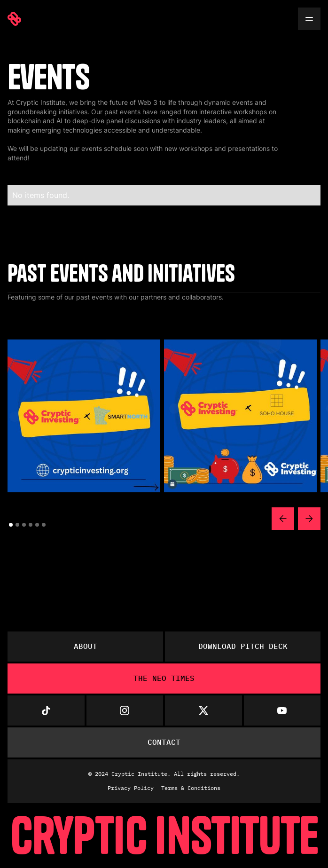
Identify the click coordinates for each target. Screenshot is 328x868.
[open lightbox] (84, 416)
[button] (283, 519)
